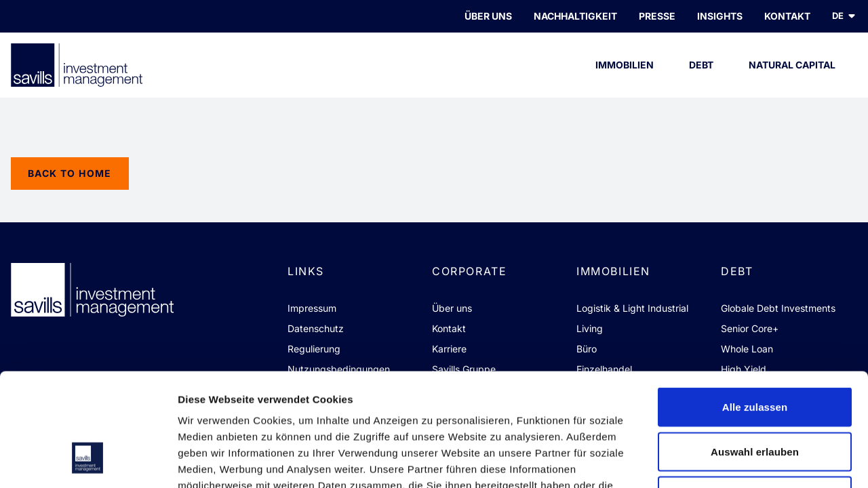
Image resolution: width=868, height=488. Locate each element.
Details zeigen (721, 461)
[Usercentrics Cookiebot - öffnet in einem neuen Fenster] (88, 462)
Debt (702, 78)
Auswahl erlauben (755, 355)
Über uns (488, 16)
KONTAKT (787, 16)
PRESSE (657, 16)
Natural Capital (792, 78)
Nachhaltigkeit (575, 16)
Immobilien (625, 78)
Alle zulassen (755, 310)
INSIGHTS (720, 16)
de (845, 16)
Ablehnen (754, 399)
